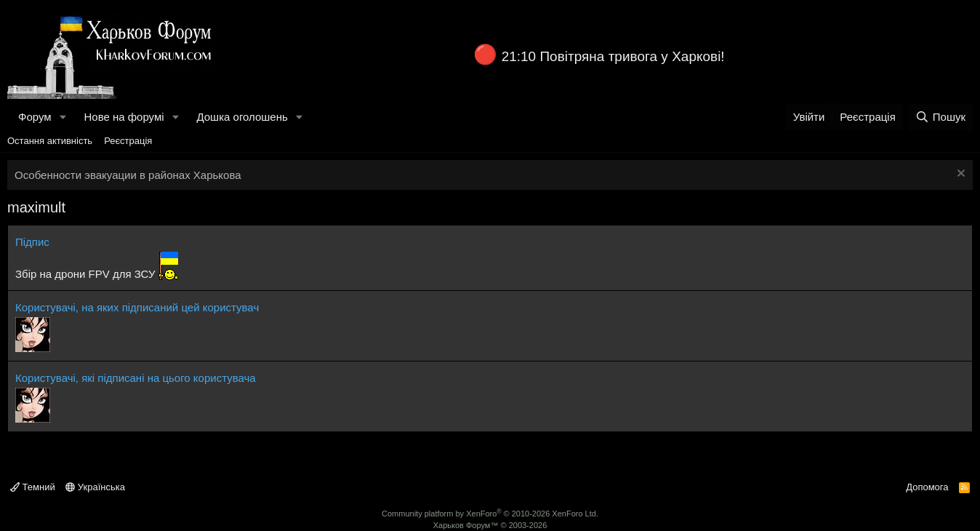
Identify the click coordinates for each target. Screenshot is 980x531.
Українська (95, 487)
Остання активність (50, 141)
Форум (35, 117)
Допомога (927, 487)
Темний (33, 487)
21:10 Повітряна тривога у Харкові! (613, 56)
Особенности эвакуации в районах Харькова (128, 175)
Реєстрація (128, 141)
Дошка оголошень (242, 117)
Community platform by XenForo (490, 514)
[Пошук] (940, 117)
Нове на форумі (124, 117)
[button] (63, 117)
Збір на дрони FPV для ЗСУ (85, 274)
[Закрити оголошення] (959, 175)
